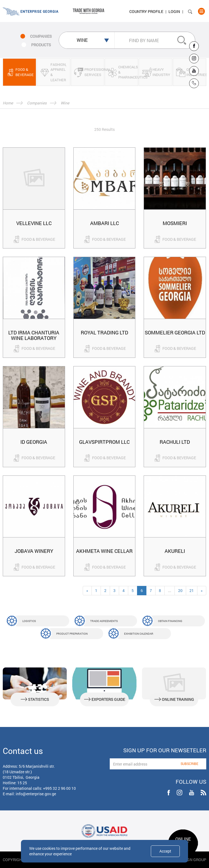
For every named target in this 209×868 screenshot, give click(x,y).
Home (8, 103)
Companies (37, 103)
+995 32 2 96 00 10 (59, 788)
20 (180, 590)
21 (192, 590)
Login (174, 11)
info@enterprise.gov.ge (36, 794)
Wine (65, 103)
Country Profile (146, 11)
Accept (165, 851)
